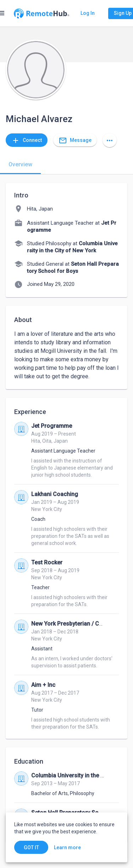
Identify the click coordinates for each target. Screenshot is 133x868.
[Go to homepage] (41, 13)
